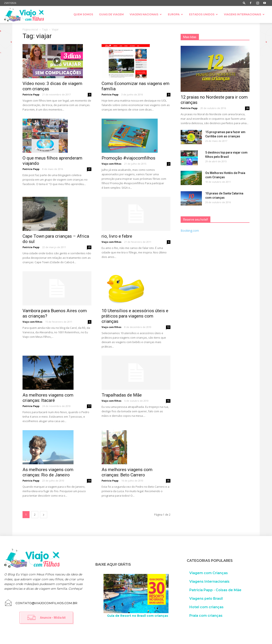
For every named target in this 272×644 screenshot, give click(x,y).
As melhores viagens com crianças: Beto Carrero (127, 472)
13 (168, 327)
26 (247, 108)
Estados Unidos (203, 14)
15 (168, 401)
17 (89, 406)
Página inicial (30, 29)
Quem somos (83, 14)
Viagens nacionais (146, 14)
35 (168, 481)
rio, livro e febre (117, 236)
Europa (175, 14)
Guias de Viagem (111, 14)
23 (89, 247)
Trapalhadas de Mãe (122, 395)
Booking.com (190, 231)
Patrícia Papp (31, 94)
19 (89, 481)
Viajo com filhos (111, 164)
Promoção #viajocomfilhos (128, 158)
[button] (244, 3)
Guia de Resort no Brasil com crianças (138, 616)
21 (89, 169)
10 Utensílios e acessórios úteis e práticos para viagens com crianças (135, 316)
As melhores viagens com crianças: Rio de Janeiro (48, 472)
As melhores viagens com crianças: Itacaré (48, 398)
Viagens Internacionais (244, 14)
